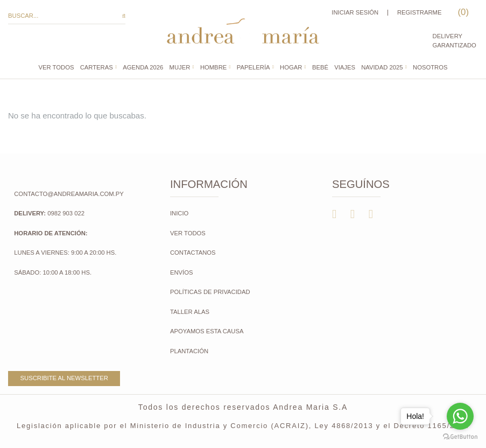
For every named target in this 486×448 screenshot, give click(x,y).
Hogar (291, 68)
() (462, 12)
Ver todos (57, 68)
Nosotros (430, 68)
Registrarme (420, 12)
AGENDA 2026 (143, 68)
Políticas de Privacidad (210, 292)
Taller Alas (190, 312)
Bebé (320, 68)
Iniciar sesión (355, 12)
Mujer (180, 68)
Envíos (182, 272)
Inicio (179, 213)
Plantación (190, 351)
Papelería (253, 68)
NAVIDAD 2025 (382, 68)
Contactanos (193, 253)
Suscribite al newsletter (64, 378)
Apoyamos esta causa (207, 331)
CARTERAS (97, 68)
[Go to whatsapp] (460, 416)
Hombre (213, 68)
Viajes (345, 68)
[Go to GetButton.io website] (460, 437)
